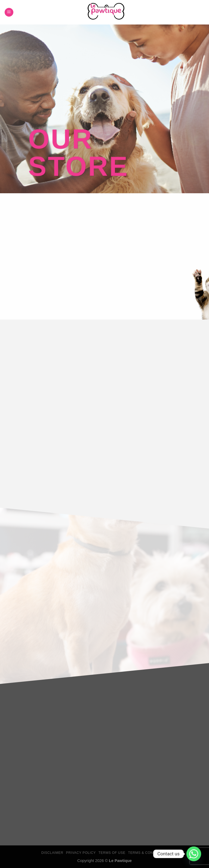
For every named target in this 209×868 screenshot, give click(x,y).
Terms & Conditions (148, 853)
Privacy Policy (81, 853)
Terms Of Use (112, 853)
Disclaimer (52, 853)
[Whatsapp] (194, 854)
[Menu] (9, 12)
